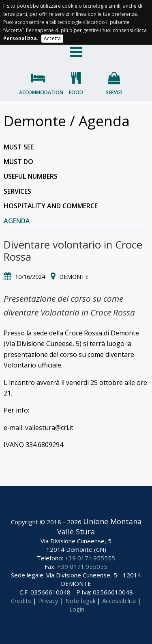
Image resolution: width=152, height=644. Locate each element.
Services (17, 191)
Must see (19, 147)
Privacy (48, 601)
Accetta (52, 38)
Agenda (17, 221)
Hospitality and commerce (51, 206)
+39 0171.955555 (90, 558)
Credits (21, 601)
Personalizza (20, 38)
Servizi (114, 92)
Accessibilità (119, 601)
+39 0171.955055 (82, 566)
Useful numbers (31, 176)
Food (76, 92)
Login (77, 609)
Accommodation (38, 92)
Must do (18, 162)
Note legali (80, 601)
